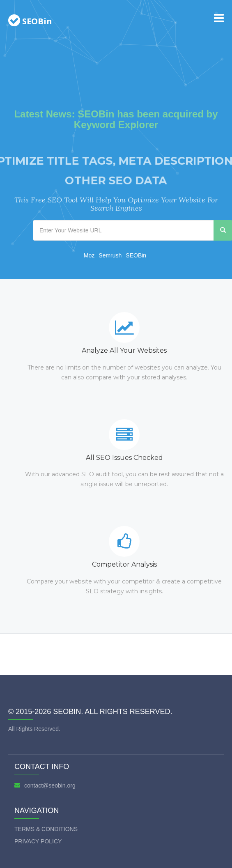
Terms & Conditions (46, 829)
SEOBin (136, 255)
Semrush (110, 255)
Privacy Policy (38, 841)
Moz (89, 255)
